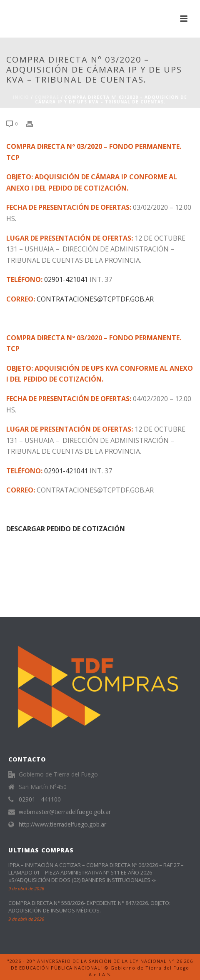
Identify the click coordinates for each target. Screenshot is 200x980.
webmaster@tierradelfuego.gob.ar (65, 812)
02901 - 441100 (40, 799)
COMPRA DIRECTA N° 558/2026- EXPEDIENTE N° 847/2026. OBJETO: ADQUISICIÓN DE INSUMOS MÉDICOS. (89, 907)
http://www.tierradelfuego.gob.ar (62, 824)
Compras (47, 97)
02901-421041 (66, 279)
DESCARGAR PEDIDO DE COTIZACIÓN (66, 529)
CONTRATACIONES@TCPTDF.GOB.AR (95, 299)
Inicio (21, 97)
